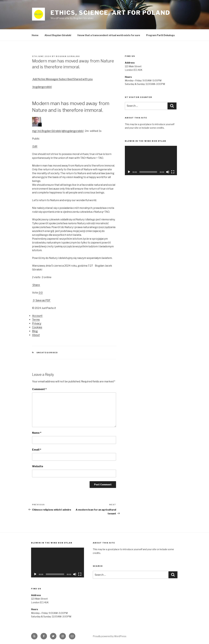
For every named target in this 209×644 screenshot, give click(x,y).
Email (37, 450)
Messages (52, 79)
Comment (39, 389)
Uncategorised (47, 353)
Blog (35, 331)
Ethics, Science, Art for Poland (110, 13)
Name (37, 433)
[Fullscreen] (173, 172)
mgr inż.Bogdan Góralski (47, 131)
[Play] (129, 172)
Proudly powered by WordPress (110, 636)
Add (35, 79)
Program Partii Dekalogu (160, 35)
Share (36, 285)
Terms (36, 320)
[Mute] (168, 172)
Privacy (37, 323)
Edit (35, 146)
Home (35, 35)
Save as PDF (43, 300)
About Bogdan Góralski (58, 35)
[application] (151, 160)
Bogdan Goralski (68, 56)
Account (37, 316)
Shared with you (83, 79)
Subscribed (65, 79)
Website (38, 466)
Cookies (37, 327)
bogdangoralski (42, 87)
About (36, 335)
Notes (41, 79)
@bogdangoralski (73, 131)
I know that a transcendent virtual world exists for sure (109, 35)
